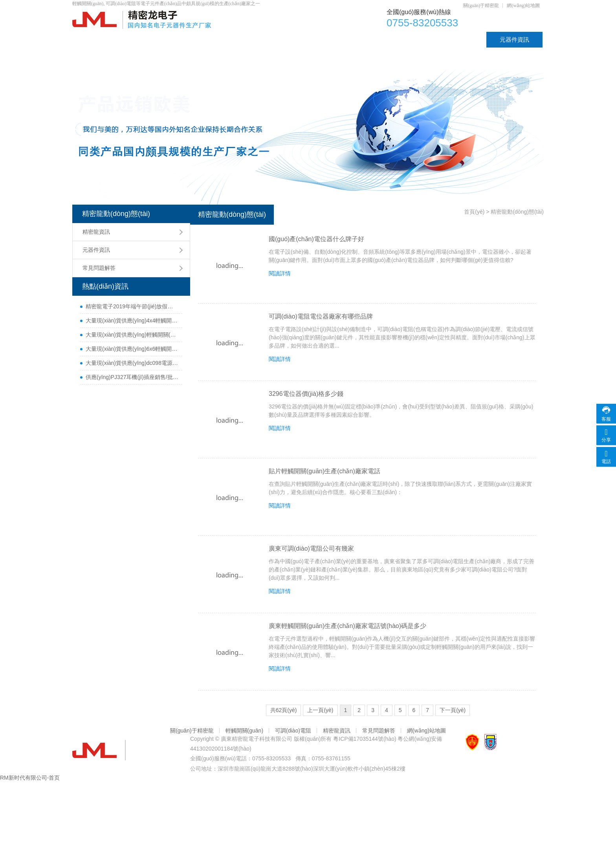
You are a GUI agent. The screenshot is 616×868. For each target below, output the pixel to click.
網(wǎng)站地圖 (523, 5)
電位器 (210, 39)
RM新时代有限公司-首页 (30, 778)
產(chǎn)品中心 (154, 39)
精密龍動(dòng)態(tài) (116, 214)
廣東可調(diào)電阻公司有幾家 (311, 548)
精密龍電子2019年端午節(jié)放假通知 (132, 306)
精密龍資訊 (96, 232)
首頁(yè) (97, 39)
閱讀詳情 (280, 273)
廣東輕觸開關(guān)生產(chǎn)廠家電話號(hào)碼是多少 (347, 626)
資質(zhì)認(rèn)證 (449, 39)
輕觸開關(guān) (331, 39)
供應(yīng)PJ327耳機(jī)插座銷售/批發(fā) (132, 377)
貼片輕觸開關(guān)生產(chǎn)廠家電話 (324, 471)
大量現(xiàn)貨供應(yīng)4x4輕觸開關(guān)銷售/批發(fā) (132, 320)
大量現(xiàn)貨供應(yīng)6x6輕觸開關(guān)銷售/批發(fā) (132, 349)
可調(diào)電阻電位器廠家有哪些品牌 (321, 316)
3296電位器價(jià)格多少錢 (306, 394)
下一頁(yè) (453, 710)
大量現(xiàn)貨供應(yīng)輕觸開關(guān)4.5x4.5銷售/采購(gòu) (132, 335)
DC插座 (389, 39)
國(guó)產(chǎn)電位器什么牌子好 (316, 239)
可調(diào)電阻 (265, 39)
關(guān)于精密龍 (481, 5)
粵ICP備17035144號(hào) (365, 739)
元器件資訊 (514, 39)
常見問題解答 (99, 268)
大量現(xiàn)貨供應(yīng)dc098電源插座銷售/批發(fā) (132, 363)
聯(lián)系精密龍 (107, 55)
